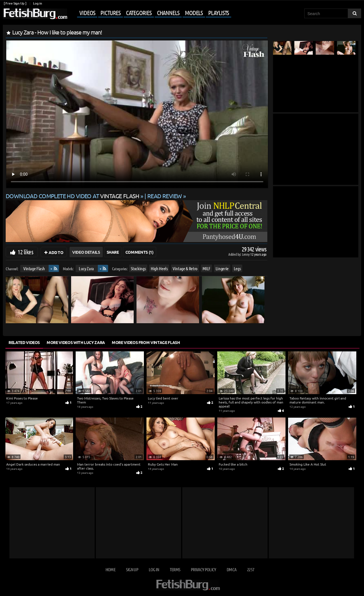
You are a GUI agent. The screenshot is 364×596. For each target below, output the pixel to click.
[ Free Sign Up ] (15, 3)
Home (110, 569)
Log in (37, 3)
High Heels (159, 268)
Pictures (110, 13)
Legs (237, 268)
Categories (139, 13)
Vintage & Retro (185, 268)
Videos (87, 13)
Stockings (138, 268)
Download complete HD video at (73, 196)
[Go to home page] (35, 14)
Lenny (246, 254)
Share (113, 252)
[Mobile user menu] (150, 13)
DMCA (231, 569)
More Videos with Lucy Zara (76, 342)
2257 (251, 569)
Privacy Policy (203, 569)
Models (194, 13)
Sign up (132, 569)
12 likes (25, 252)
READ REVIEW (165, 196)
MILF (207, 268)
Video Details (86, 252)
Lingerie (222, 268)
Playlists (219, 13)
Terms (175, 569)
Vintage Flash (34, 268)
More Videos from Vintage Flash (146, 342)
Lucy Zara (86, 268)
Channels (168, 13)
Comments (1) (139, 252)
